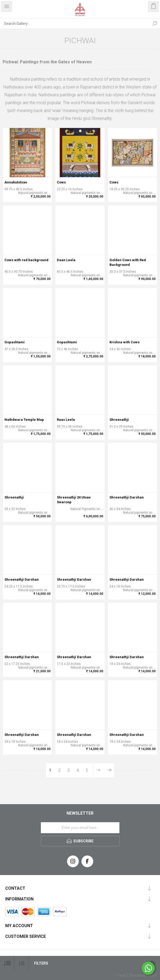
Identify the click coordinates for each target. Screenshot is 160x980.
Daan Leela (66, 260)
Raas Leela (66, 420)
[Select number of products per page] (7, 963)
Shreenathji (119, 420)
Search (155, 24)
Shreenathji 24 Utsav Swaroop (74, 500)
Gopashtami (15, 342)
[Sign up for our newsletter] (80, 828)
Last (109, 770)
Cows (61, 182)
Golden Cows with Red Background (128, 262)
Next (98, 770)
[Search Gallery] (75, 24)
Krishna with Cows (125, 342)
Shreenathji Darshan (127, 497)
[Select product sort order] (22, 963)
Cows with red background (26, 260)
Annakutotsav (16, 182)
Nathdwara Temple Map (24, 420)
